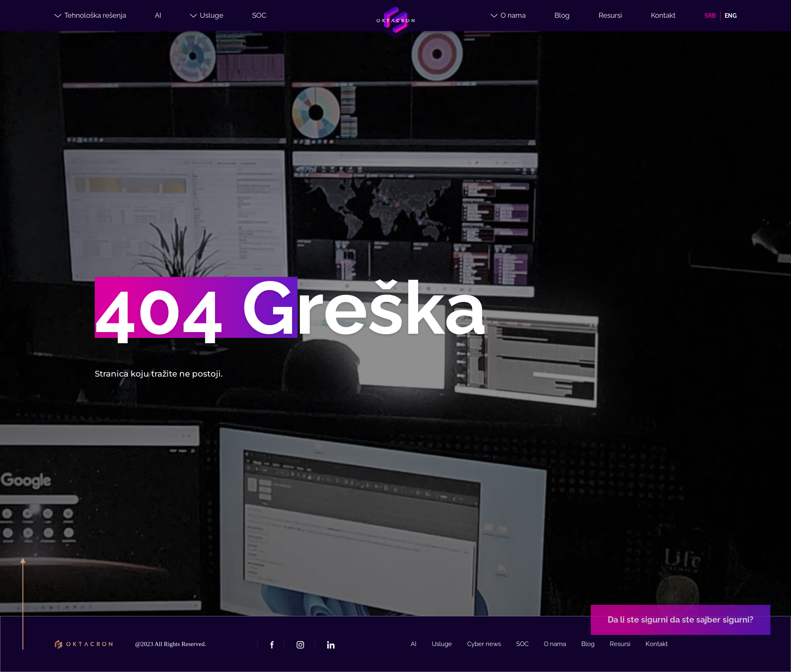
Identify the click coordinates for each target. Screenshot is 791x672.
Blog (562, 15)
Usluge (207, 15)
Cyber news (484, 644)
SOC (259, 15)
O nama (508, 15)
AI (158, 15)
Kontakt (663, 15)
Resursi (610, 15)
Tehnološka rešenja (90, 15)
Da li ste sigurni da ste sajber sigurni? (681, 620)
